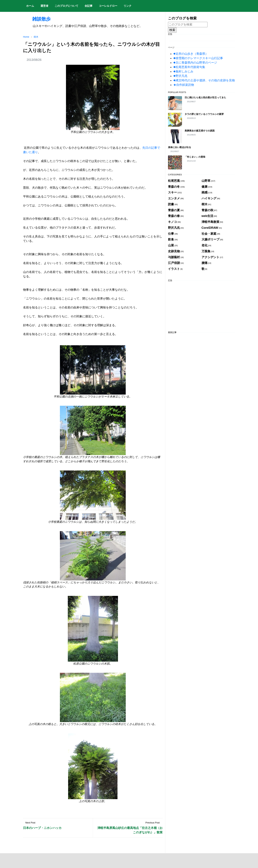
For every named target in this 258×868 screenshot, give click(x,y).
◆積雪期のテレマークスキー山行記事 (198, 58)
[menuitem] (30, 6)
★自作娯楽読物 (184, 85)
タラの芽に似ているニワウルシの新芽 (204, 114)
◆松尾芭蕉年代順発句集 (189, 67)
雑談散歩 (37, 19)
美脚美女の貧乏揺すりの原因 (200, 131)
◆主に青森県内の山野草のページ (195, 63)
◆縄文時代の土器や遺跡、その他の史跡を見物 (204, 80)
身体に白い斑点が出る (180, 147)
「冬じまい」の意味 (195, 157)
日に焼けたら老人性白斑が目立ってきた (205, 97)
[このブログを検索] (188, 25)
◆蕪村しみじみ (183, 71)
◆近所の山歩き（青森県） (191, 54)
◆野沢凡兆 (180, 76)
